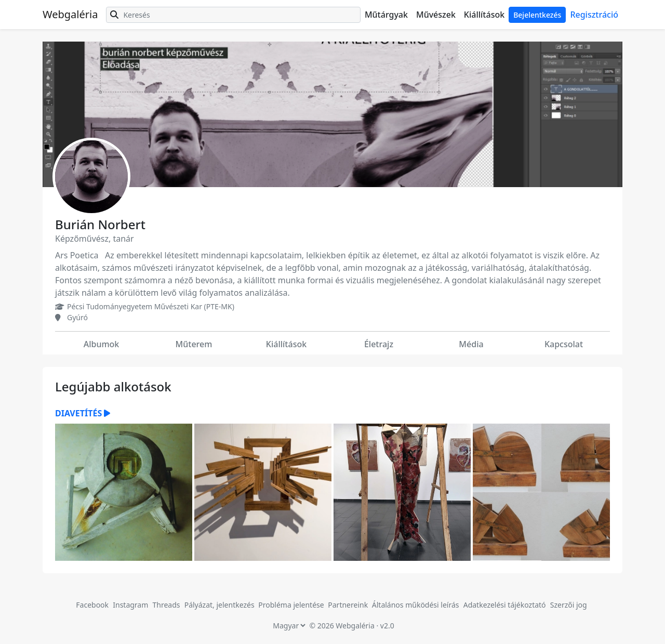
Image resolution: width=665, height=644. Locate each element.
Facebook (92, 605)
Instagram (130, 605)
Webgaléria (70, 14)
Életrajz (379, 344)
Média (471, 344)
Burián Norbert (100, 224)
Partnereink (349, 605)
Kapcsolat (564, 344)
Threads (166, 605)
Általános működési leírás (416, 605)
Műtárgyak (386, 15)
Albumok (102, 344)
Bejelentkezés (537, 15)
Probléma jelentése (292, 605)
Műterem (194, 344)
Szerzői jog (569, 605)
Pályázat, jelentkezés (221, 605)
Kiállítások (484, 15)
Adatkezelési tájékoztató (505, 605)
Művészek (436, 15)
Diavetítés (83, 413)
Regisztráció (594, 15)
